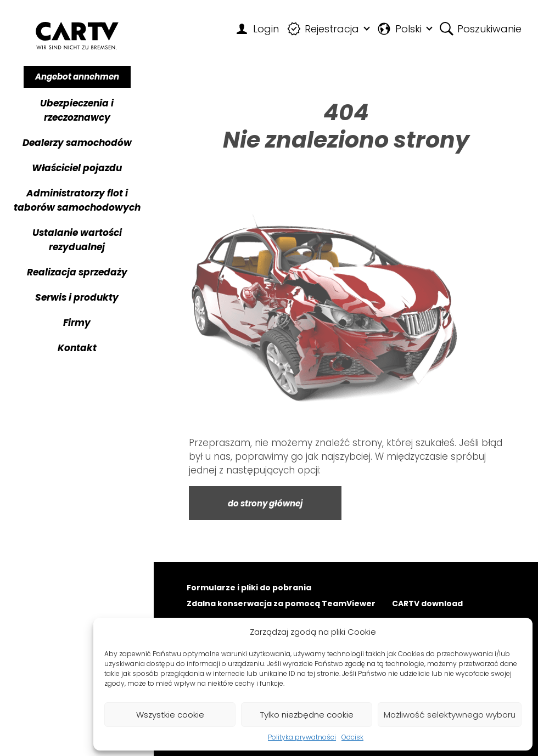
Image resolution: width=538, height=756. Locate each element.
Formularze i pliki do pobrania (249, 588)
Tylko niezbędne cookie (307, 715)
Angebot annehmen (77, 77)
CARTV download (427, 604)
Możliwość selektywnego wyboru (450, 715)
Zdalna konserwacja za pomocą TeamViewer (281, 604)
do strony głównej (265, 503)
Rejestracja (323, 29)
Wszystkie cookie (170, 715)
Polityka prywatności (302, 737)
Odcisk (352, 737)
